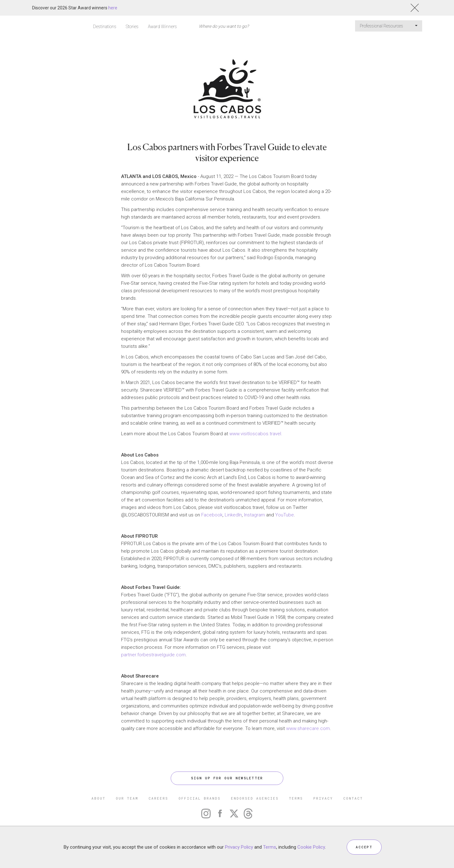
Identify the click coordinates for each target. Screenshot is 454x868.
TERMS (296, 798)
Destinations (105, 27)
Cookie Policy (311, 847)
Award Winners (162, 27)
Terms (270, 847)
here (113, 8)
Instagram (254, 515)
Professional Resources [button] (389, 26)
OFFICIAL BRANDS (200, 798)
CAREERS (158, 798)
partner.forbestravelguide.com (153, 655)
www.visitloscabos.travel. (256, 434)
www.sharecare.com (308, 728)
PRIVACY (323, 798)
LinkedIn (233, 515)
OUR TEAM (127, 798)
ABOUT (98, 798)
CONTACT (353, 798)
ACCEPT (364, 847)
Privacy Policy (239, 847)
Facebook (212, 515)
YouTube (285, 515)
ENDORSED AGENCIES (255, 798)
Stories (132, 27)
